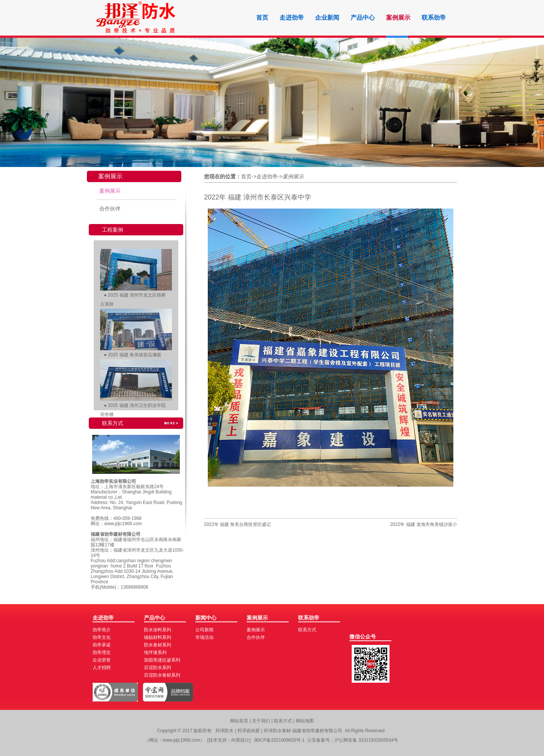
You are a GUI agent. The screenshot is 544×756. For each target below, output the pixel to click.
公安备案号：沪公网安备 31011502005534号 (353, 740)
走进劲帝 (292, 18)
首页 (262, 18)
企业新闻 (327, 18)
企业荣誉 (102, 660)
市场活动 (204, 637)
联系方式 (307, 630)
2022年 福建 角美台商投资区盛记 (237, 524)
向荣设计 (240, 740)
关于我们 (262, 721)
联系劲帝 (434, 18)
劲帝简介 (102, 630)
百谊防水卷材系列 (162, 675)
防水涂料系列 (158, 630)
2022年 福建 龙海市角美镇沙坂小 (424, 524)
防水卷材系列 (158, 645)
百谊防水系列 (158, 668)
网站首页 (239, 721)
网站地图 (305, 721)
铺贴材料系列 (158, 637)
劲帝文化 (102, 637)
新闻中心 (206, 618)
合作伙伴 (110, 209)
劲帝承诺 (102, 645)
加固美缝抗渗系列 (162, 660)
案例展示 (398, 18)
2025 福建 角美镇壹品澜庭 (135, 355)
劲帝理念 (102, 652)
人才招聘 (102, 668)
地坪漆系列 (155, 652)
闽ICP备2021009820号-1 (279, 740)
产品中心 (363, 18)
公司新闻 (204, 630)
